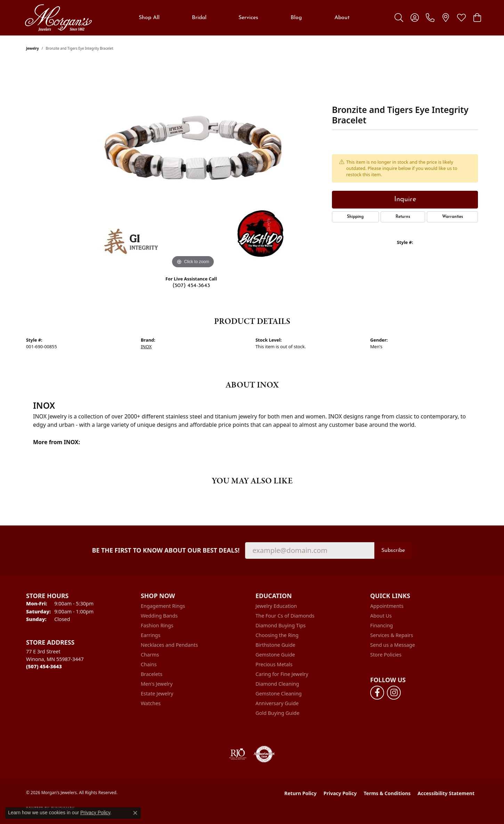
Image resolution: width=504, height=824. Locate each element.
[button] (399, 18)
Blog (296, 18)
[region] (193, 166)
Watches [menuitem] (151, 703)
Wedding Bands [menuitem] (159, 616)
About (342, 18)
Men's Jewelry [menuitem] (157, 684)
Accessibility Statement (446, 793)
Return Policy (300, 793)
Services (248, 18)
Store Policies (386, 655)
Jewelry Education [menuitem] (276, 606)
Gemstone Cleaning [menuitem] (279, 694)
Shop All (149, 18)
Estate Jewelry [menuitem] (157, 694)
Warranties (453, 217)
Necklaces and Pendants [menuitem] (169, 645)
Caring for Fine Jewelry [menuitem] (282, 674)
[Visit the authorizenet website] (264, 754)
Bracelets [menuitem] (152, 674)
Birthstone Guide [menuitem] (275, 645)
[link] (430, 18)
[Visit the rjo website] (238, 754)
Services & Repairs (392, 635)
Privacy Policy (340, 793)
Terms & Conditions (387, 793)
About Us (381, 616)
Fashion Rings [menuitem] (157, 625)
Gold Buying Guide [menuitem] (277, 713)
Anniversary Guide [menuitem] (277, 703)
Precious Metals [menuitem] (274, 664)
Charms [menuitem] (150, 655)
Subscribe (393, 550)
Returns (403, 217)
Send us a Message (393, 645)
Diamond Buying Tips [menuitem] (281, 625)
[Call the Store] (44, 666)
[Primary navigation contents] (244, 18)
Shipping (355, 217)
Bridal (199, 18)
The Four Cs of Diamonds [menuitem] (285, 616)
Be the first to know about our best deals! (166, 550)
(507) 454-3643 (191, 286)
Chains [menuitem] (149, 664)
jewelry (32, 48)
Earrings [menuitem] (151, 635)
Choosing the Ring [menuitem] (277, 635)
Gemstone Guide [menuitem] (275, 655)
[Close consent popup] (135, 813)
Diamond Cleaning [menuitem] (277, 684)
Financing (381, 625)
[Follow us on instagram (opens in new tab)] (394, 693)
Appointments (387, 606)
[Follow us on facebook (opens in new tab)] (377, 693)
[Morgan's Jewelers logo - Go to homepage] (58, 18)
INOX (146, 346)
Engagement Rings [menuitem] (163, 606)
